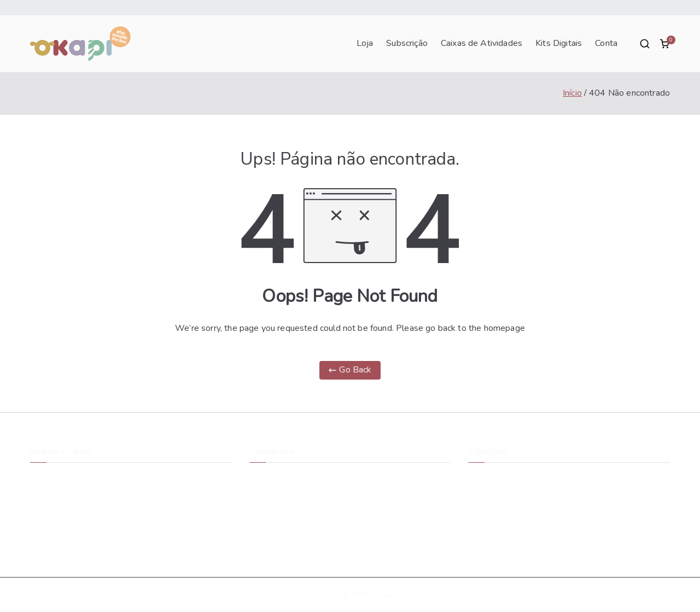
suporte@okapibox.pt (287, 509)
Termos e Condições (504, 514)
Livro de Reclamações (507, 540)
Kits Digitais (559, 44)
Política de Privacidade (508, 527)
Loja (365, 44)
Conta (606, 44)
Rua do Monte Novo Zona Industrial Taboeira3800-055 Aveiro (293, 484)
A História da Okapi (503, 476)
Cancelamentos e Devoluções (521, 501)
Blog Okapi (488, 489)
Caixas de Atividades (482, 44)
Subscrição (407, 44)
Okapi (382, 595)
